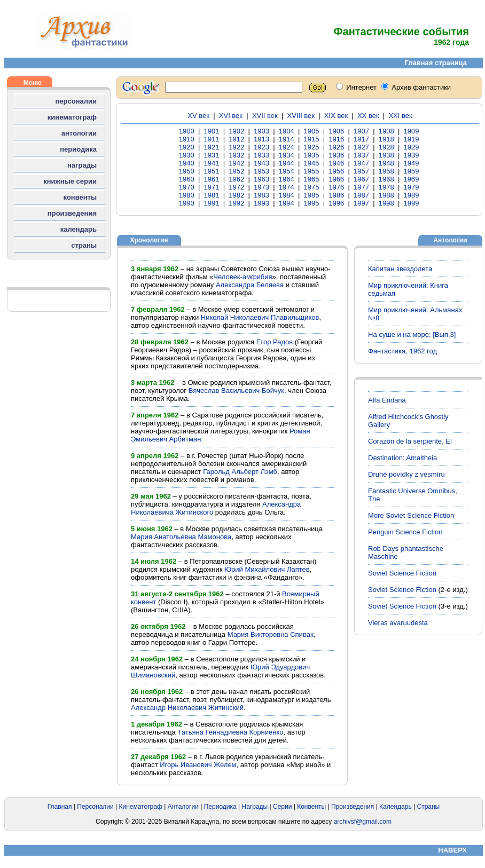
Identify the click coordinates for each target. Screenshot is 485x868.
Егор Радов (275, 342)
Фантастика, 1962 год (402, 351)
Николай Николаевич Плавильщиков (260, 317)
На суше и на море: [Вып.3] (412, 334)
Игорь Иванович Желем (198, 765)
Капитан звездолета (400, 269)
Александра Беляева (250, 285)
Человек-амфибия (242, 277)
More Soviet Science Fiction (411, 515)
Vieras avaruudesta (398, 623)
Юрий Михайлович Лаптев (267, 569)
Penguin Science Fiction (405, 532)
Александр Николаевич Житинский (187, 708)
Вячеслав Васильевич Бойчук (236, 390)
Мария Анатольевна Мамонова (181, 537)
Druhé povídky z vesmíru (406, 474)
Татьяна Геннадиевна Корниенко (230, 732)
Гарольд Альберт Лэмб (240, 472)
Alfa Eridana (387, 400)
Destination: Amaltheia (402, 458)
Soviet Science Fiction (402, 573)
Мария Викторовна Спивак (271, 634)
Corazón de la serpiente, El (410, 441)
